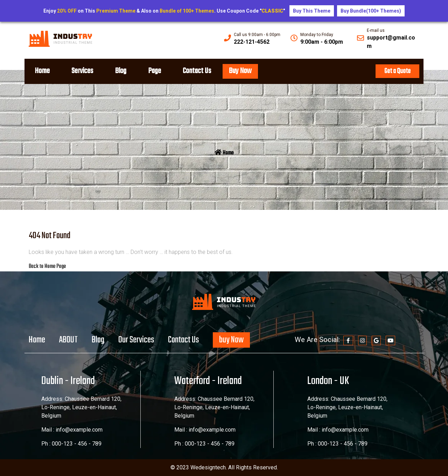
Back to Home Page (47, 267)
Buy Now (243, 71)
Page (157, 71)
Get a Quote (397, 71)
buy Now (231, 340)
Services (83, 71)
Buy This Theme (312, 11)
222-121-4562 (252, 42)
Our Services (136, 340)
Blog (122, 71)
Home (43, 71)
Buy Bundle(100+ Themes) (371, 11)
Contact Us (200, 71)
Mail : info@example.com (72, 430)
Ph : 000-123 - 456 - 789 (71, 444)
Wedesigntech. (209, 467)
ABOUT (68, 340)
